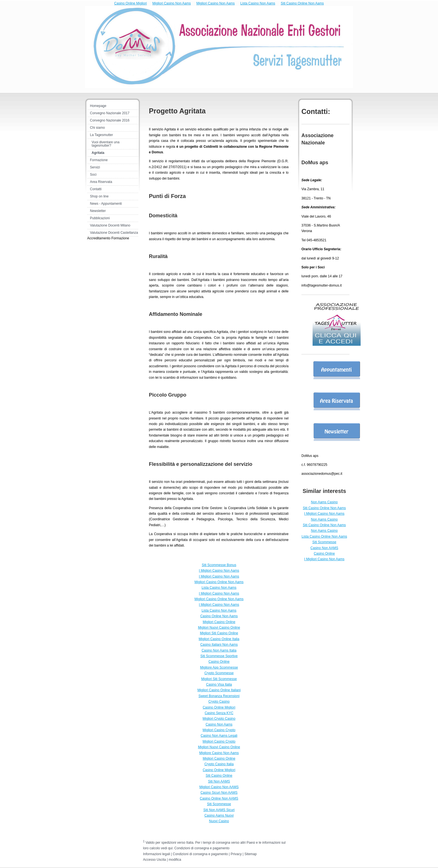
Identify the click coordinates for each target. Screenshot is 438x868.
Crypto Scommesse (219, 673)
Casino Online (324, 554)
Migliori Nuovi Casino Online (219, 628)
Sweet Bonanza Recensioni (219, 696)
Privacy (236, 854)
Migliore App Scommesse (219, 667)
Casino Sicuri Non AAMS (219, 793)
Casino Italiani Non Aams (219, 645)
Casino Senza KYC (219, 713)
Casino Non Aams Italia (219, 650)
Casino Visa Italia (219, 685)
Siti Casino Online (219, 776)
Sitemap (251, 854)
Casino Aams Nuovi (219, 815)
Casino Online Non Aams (219, 616)
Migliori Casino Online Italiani (219, 690)
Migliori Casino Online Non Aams (219, 582)
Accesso (149, 860)
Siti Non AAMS (219, 781)
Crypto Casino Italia (219, 764)
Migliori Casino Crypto (219, 730)
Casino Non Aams (219, 724)
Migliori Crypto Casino (219, 719)
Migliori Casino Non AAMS (219, 787)
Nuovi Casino (219, 821)
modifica (175, 860)
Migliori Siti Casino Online (219, 633)
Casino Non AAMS (324, 548)
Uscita (162, 860)
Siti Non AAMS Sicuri (219, 810)
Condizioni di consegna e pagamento (202, 848)
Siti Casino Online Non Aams (302, 3)
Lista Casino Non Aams (258, 3)
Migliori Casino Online (219, 622)
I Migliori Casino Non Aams (324, 514)
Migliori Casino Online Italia (219, 639)
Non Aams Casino (324, 502)
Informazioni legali (157, 854)
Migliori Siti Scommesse (219, 679)
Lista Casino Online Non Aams (324, 536)
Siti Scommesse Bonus (219, 565)
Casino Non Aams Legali (219, 736)
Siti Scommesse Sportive (219, 656)
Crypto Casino (219, 702)
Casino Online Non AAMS (219, 798)
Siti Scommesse (324, 542)
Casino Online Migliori (131, 3)
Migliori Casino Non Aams (172, 3)
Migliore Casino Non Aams (219, 753)
